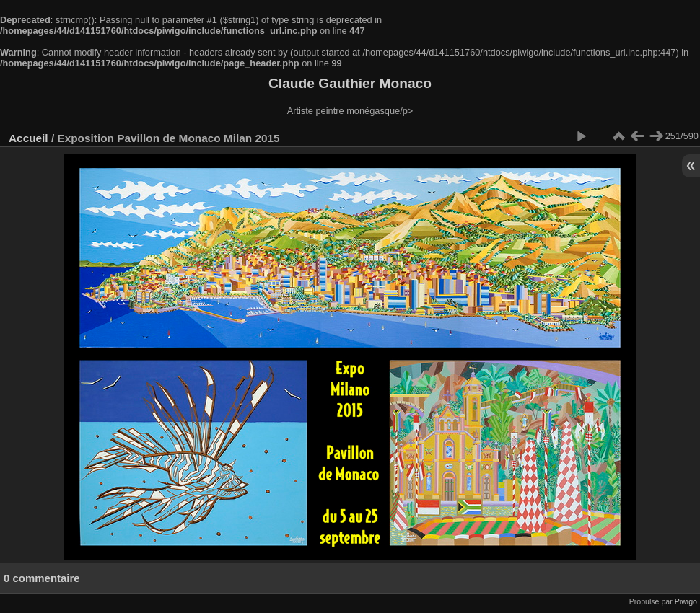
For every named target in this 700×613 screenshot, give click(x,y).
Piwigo (686, 601)
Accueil (29, 138)
